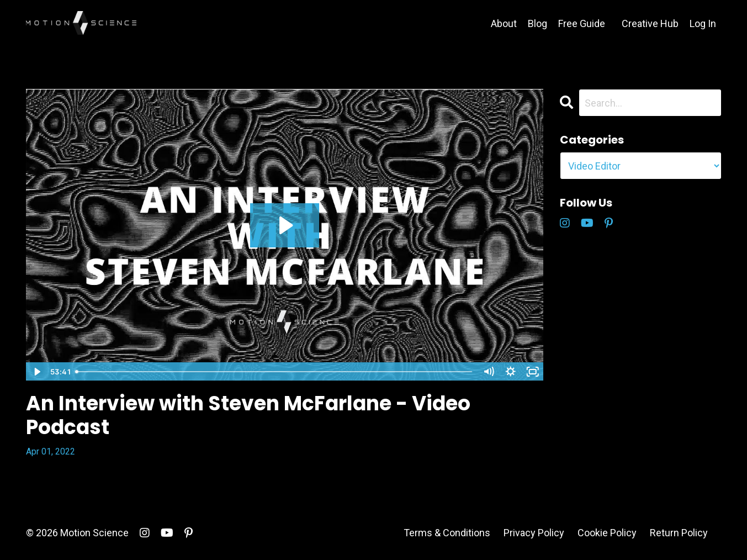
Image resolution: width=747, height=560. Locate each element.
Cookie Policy (607, 533)
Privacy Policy (534, 533)
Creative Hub (650, 23)
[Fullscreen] (533, 372)
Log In (703, 23)
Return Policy (679, 533)
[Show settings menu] (511, 372)
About (504, 23)
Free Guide (582, 23)
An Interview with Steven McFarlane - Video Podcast (248, 415)
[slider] (274, 372)
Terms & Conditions (447, 533)
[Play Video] (36, 372)
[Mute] (489, 372)
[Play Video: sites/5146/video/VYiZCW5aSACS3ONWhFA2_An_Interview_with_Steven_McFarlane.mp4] (285, 225)
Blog (537, 23)
